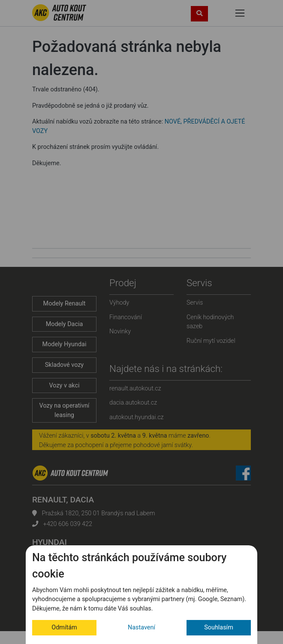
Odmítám (64, 627)
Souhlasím (219, 627)
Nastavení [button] (141, 627)
